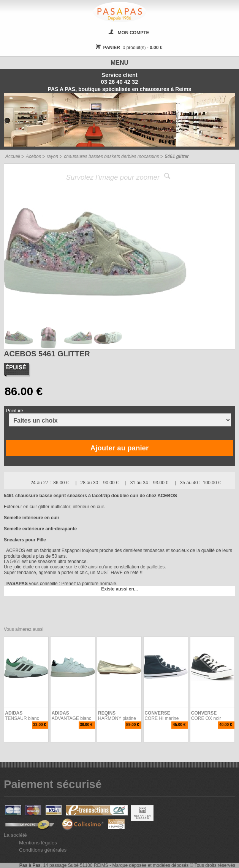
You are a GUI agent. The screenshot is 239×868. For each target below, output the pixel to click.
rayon (52, 156)
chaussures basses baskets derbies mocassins (111, 156)
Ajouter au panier (120, 448)
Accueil (13, 156)
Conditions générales (43, 850)
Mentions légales (38, 843)
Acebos (33, 156)
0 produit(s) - (128, 48)
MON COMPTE (134, 33)
